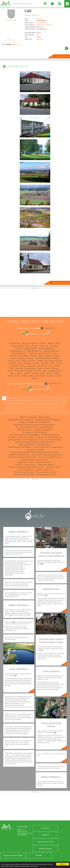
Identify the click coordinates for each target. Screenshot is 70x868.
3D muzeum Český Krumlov (50, 457)
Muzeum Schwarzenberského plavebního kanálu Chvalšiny (34, 452)
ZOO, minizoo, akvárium (16, 398)
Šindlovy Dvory (55, 371)
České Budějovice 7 (19, 353)
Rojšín (45, 371)
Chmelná (33, 356)
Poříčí (10, 371)
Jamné (18, 361)
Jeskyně (54, 407)
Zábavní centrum (49, 412)
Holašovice (21, 358)
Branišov (43, 343)
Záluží (59, 376)
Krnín (53, 363)
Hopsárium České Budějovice (49, 437)
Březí (58, 343)
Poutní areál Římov (41, 447)
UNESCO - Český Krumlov (25, 465)
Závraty (35, 378)
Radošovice (19, 371)
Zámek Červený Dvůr (35, 450)
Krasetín (28, 363)
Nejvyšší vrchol (7, 412)
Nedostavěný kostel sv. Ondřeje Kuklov (34, 445)
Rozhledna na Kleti (15, 437)
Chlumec (13, 356)
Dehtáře (49, 356)
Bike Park (18, 412)
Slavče (13, 373)
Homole (55, 358)
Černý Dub (54, 346)
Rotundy (45, 407)
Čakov (28, 346)
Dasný (41, 356)
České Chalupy (35, 353)
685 (38, 35)
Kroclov (60, 363)
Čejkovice (44, 346)
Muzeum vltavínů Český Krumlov (34, 460)
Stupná (35, 373)
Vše (4, 398)
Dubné (57, 356)
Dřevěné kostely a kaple (31, 407)
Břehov (51, 343)
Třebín (42, 373)
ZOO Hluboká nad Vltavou (33, 440)
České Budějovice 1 (46, 348)
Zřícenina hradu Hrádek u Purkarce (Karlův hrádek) (34, 472)
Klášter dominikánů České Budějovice (34, 422)
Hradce (11, 361)
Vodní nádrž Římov (26, 470)
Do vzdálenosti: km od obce (28, 328)
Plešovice (55, 368)
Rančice (38, 371)
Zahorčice (51, 376)
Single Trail (28, 412)
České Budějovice (42, 23)
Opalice (40, 368)
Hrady (64, 403)
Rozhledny (55, 403)
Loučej (50, 366)
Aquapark (31, 398)
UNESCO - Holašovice (28, 417)
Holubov (30, 358)
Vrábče (24, 376)
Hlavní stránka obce (63, 56)
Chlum (55, 353)
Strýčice (27, 373)
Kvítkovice (14, 366)
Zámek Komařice (53, 467)
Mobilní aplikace (45, 848)
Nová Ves (19, 368)
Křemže (36, 363)
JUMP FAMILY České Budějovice (48, 420)
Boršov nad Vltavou (30, 343)
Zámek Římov (56, 447)
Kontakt (39, 855)
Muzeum (38, 412)
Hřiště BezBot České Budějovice (21, 420)
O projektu (45, 828)
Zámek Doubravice (53, 440)
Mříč (12, 368)
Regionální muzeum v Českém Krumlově (34, 462)
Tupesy (56, 373)
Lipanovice (32, 366)
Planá (47, 368)
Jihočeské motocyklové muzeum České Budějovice (34, 425)
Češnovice (46, 353)
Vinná (17, 376)
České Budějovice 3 (34, 351)
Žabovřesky (40, 376)
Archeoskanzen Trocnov (46, 475)
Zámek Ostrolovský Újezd (24, 475)
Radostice (29, 371)
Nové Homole (30, 368)
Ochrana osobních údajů (13, 855)
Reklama (45, 835)
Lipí (28, 10)
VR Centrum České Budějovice (34, 432)
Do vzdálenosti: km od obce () (25, 383)
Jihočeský (39, 18)
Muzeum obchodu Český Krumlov (23, 457)
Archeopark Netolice (46, 465)
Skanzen (64, 398)
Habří (13, 358)
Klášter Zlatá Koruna (50, 435)
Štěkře (20, 373)
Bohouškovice (15, 343)
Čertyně (18, 348)
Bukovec (20, 346)
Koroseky (12, 363)
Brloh (13, 346)
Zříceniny (17, 407)
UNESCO (40, 398)
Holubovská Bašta (43, 358)
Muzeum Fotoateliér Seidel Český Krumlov (27, 467)
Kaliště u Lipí (15, 44)
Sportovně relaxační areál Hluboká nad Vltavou (34, 442)
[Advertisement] (35, 303)
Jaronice (32, 361)
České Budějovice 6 (52, 351)
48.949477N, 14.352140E (44, 25)
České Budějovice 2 (17, 351)
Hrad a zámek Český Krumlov (50, 455)
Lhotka (23, 366)
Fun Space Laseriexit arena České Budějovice (34, 427)
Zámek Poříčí (44, 417)
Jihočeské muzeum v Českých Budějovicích (34, 430)
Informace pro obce (45, 842)
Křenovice (45, 363)
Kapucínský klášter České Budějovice (25, 435)
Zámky (9, 407)
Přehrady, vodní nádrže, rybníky (15, 403)
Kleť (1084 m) (30, 437)
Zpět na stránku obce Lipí (61, 283)
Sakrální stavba (63, 412)
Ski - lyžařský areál (52, 398)
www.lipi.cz (40, 39)
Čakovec (35, 346)
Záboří (31, 376)
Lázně (61, 407)
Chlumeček (23, 356)
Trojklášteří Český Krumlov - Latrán (22, 455)
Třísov (49, 373)
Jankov (25, 361)
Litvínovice (42, 366)
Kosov (20, 363)
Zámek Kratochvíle (43, 470)
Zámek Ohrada (14, 440)
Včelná (10, 376)
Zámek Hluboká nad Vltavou (20, 447)
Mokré (57, 366)
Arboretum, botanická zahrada (38, 403)
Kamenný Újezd (56, 361)
